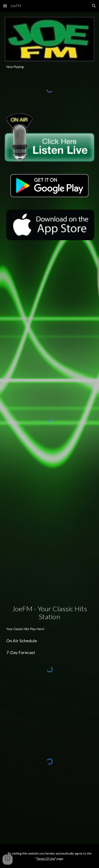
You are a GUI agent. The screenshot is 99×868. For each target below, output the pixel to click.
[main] (49, 67)
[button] (5, 6)
